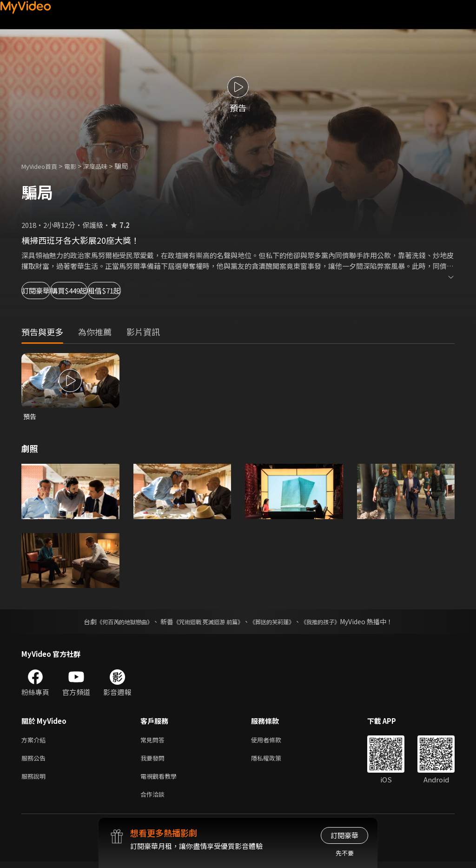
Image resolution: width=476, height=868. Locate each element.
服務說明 (35, 780)
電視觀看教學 (161, 780)
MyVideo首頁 (43, 166)
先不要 (345, 853)
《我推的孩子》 (334, 622)
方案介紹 (35, 741)
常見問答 (154, 741)
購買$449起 (110, 290)
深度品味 (106, 166)
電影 (78, 166)
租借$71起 (175, 290)
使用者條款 (274, 741)
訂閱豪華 (47, 290)
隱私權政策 (274, 761)
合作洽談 (154, 800)
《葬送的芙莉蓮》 (279, 622)
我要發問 (154, 761)
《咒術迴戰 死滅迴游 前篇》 (206, 622)
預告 (30, 417)
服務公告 (35, 761)
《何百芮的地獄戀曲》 (112, 622)
